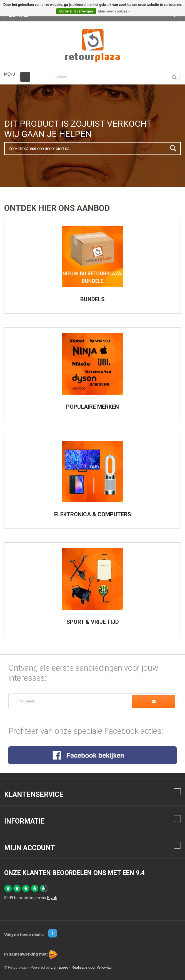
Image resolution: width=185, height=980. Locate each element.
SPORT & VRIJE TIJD (93, 622)
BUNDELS (92, 299)
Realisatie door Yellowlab (92, 967)
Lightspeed (59, 967)
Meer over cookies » (114, 11)
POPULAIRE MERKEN (92, 407)
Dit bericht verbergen (76, 11)
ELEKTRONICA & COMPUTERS (93, 514)
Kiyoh (52, 898)
